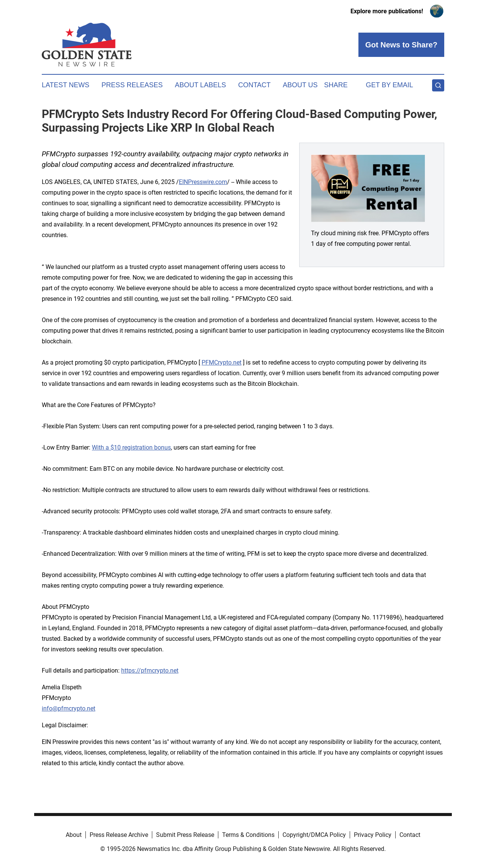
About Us (300, 85)
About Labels (200, 85)
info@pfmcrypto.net (69, 708)
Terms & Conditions (248, 835)
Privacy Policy (373, 835)
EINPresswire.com (203, 182)
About (74, 835)
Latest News (65, 85)
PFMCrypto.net (222, 362)
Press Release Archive (119, 835)
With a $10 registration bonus (131, 447)
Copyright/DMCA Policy (314, 835)
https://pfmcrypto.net (150, 671)
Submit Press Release (185, 835)
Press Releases (132, 85)
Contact (254, 85)
